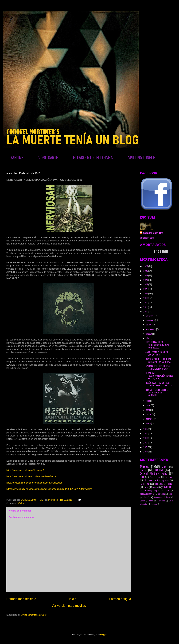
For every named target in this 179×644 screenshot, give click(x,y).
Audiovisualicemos (147, 494)
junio (148, 401)
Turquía (146, 497)
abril (148, 410)
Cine (164, 467)
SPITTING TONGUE (142, 158)
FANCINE (17, 158)
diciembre (150, 315)
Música (20, 503)
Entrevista (169, 477)
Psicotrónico (155, 477)
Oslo (168, 490)
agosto (149, 334)
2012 (146, 442)
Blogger (103, 634)
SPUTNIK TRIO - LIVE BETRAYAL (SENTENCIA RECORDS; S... (158, 367)
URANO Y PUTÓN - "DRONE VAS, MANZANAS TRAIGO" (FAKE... (159, 360)
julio (148, 338)
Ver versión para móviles (69, 606)
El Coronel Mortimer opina (157, 472)
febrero (149, 419)
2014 (146, 433)
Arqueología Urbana (162, 497)
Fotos (146, 487)
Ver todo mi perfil (147, 238)
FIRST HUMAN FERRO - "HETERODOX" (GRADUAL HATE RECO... (157, 345)
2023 (146, 280)
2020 (146, 293)
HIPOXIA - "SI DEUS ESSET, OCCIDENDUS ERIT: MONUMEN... (157, 392)
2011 (146, 447)
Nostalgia (159, 484)
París (151, 501)
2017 (146, 307)
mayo (148, 405)
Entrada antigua (120, 599)
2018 (146, 302)
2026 (146, 266)
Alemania (161, 501)
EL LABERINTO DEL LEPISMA (93, 158)
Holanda (154, 504)
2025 (146, 271)
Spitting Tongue (152, 490)
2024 (146, 275)
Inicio (73, 599)
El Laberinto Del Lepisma (157, 480)
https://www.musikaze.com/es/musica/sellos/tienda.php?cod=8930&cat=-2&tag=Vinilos (49, 489)
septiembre (151, 329)
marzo (149, 414)
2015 (146, 429)
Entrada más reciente (21, 599)
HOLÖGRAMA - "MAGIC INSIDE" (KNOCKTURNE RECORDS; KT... (159, 384)
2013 (146, 438)
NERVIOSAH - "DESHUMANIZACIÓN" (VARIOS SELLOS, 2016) (159, 376)
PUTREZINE (144, 484)
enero (148, 423)
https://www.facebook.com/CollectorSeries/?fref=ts (31, 476)
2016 (146, 311)
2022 (146, 284)
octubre (149, 324)
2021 (146, 289)
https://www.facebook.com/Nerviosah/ (25, 470)
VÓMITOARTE (48, 158)
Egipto (171, 494)
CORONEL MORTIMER (153, 233)
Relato (171, 484)
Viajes (155, 487)
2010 (146, 451)
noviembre (150, 320)
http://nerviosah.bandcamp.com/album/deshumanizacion (34, 483)
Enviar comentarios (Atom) (34, 615)
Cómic (142, 501)
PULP (142, 477)
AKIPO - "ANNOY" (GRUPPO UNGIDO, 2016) (157, 353)
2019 (146, 298)
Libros (143, 470)
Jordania (161, 494)
